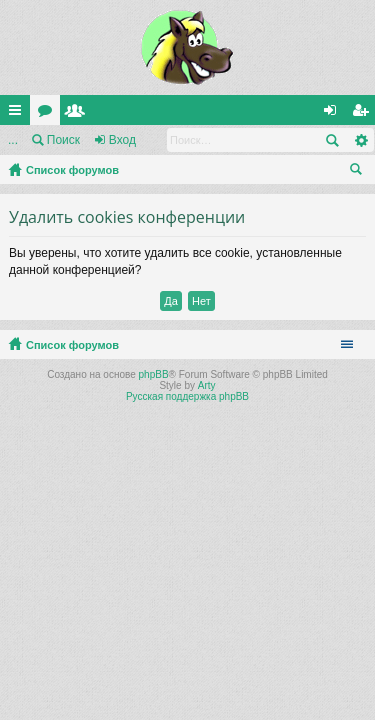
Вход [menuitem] (334, 114)
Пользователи (79, 114)
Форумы (49, 114)
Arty (207, 385)
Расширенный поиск (360, 140)
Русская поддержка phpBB (187, 396)
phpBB (154, 374)
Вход (122, 140)
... (13, 140)
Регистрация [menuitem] (364, 114)
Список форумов (72, 170)
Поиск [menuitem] (360, 172)
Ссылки (19, 114)
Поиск (63, 140)
